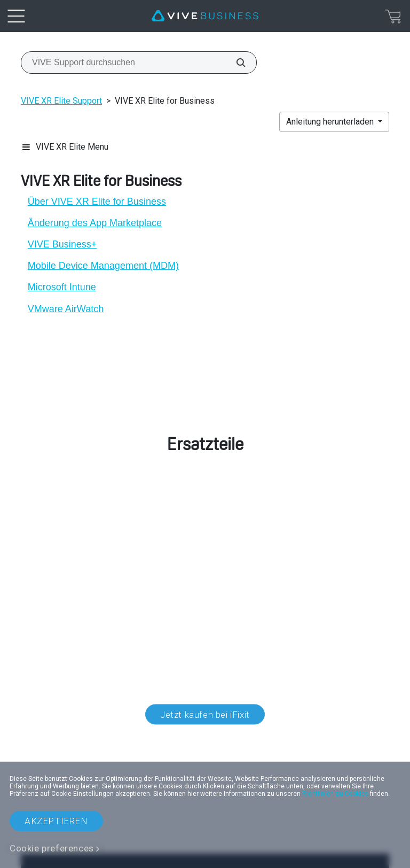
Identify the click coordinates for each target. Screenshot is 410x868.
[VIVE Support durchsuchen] (235, 63)
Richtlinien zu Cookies (335, 794)
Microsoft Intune (62, 287)
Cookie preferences (52, 848)
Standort (205, 749)
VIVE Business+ (62, 244)
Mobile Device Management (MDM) (103, 266)
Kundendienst (60, 551)
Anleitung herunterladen (331, 122)
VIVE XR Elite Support (61, 101)
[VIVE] (205, 16)
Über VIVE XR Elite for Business (97, 201)
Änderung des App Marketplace (95, 223)
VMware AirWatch (66, 309)
